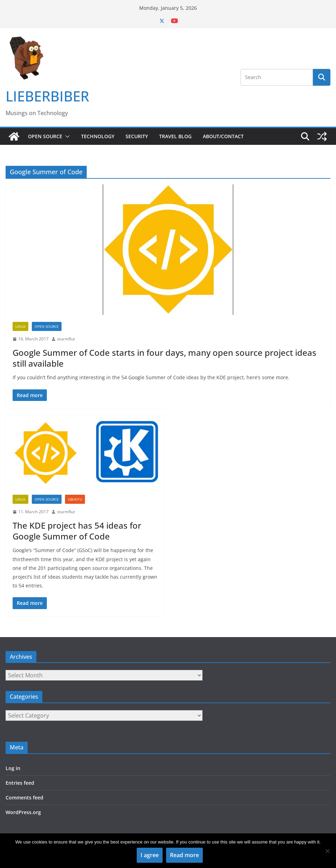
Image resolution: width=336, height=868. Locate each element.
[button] (66, 136)
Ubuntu (75, 499)
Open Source (45, 136)
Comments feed (24, 798)
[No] (327, 851)
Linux (20, 326)
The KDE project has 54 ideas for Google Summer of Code (77, 531)
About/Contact (223, 136)
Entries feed (20, 783)
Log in (13, 768)
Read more (184, 855)
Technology (98, 136)
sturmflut (66, 339)
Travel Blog (175, 136)
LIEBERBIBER (47, 96)
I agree (150, 855)
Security (137, 136)
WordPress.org (23, 812)
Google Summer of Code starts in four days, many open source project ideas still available (165, 358)
